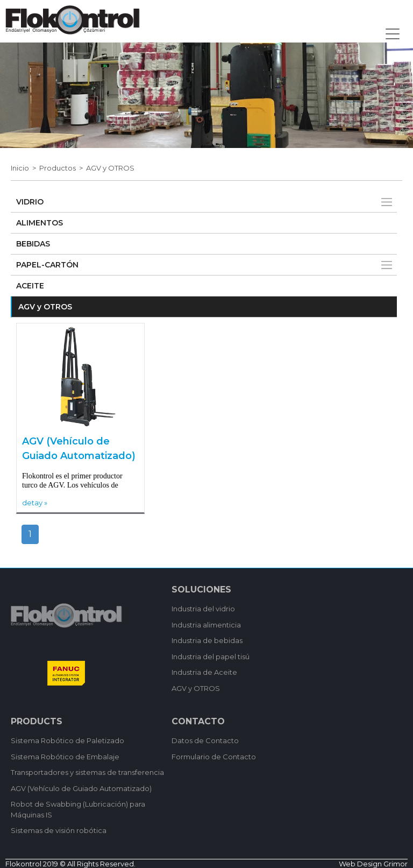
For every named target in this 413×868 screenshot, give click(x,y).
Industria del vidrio (203, 609)
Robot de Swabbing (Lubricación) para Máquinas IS (78, 809)
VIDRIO (30, 202)
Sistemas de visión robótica (59, 830)
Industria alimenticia (206, 625)
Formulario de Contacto (214, 757)
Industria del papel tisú (211, 657)
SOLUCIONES (201, 590)
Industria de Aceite (204, 672)
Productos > (63, 168)
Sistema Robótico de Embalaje (65, 757)
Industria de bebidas (207, 640)
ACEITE (30, 286)
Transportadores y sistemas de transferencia (87, 772)
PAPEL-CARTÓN (47, 265)
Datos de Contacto (205, 740)
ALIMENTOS (40, 223)
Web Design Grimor (373, 864)
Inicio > (25, 168)
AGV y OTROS (110, 168)
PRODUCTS (37, 721)
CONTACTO (198, 721)
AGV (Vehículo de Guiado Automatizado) (79, 449)
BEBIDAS (33, 244)
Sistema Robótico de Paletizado (67, 740)
